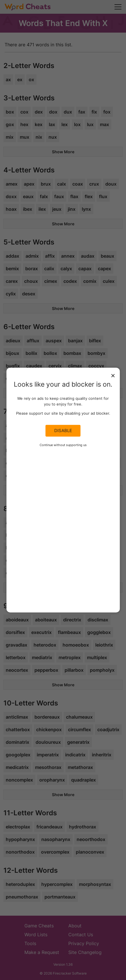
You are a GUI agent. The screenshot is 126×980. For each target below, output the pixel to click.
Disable (63, 431)
